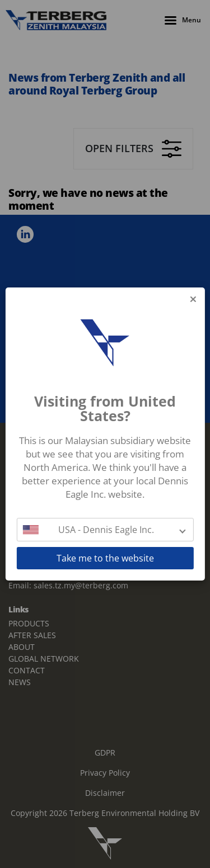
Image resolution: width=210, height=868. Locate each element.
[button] (105, 530)
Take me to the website (105, 558)
